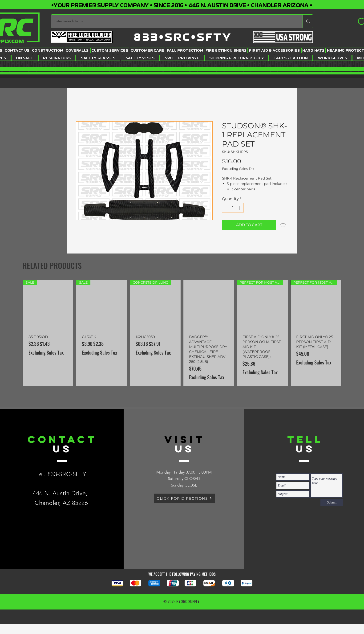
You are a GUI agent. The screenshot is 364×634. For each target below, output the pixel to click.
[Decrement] (226, 208)
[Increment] (240, 208)
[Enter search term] (173, 21)
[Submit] (332, 503)
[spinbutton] (233, 208)
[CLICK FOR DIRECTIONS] (184, 498)
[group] (182, 333)
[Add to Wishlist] (283, 225)
